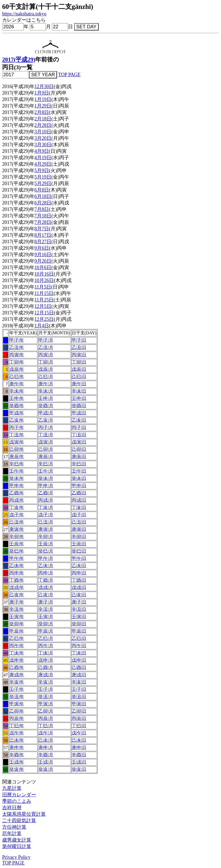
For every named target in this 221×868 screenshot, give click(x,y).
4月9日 (42, 151)
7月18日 (43, 216)
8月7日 (42, 229)
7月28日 (43, 222)
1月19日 (43, 99)
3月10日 (43, 132)
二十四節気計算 (19, 821)
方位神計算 (14, 827)
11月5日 (43, 287)
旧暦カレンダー (19, 795)
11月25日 (44, 300)
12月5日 (43, 306)
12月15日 (44, 313)
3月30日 (43, 145)
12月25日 (44, 319)
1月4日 (42, 326)
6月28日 (43, 203)
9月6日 (42, 248)
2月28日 (43, 125)
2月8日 (42, 112)
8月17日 (43, 235)
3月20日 (43, 138)
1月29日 (43, 106)
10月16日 (44, 274)
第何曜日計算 (17, 846)
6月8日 (42, 190)
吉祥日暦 (12, 808)
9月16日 (43, 255)
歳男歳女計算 (17, 840)
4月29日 (43, 164)
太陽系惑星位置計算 (24, 814)
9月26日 (43, 261)
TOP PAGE (69, 75)
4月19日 (43, 158)
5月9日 (42, 171)
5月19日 (43, 177)
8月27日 (43, 242)
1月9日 (42, 93)
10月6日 (43, 268)
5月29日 (43, 183)
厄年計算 (12, 834)
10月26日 (44, 280)
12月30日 (44, 86)
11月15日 (44, 293)
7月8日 (42, 209)
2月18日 (43, 119)
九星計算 (12, 788)
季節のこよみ (17, 801)
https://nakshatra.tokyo (24, 14)
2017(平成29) (19, 60)
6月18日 (43, 196)
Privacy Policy (16, 857)
